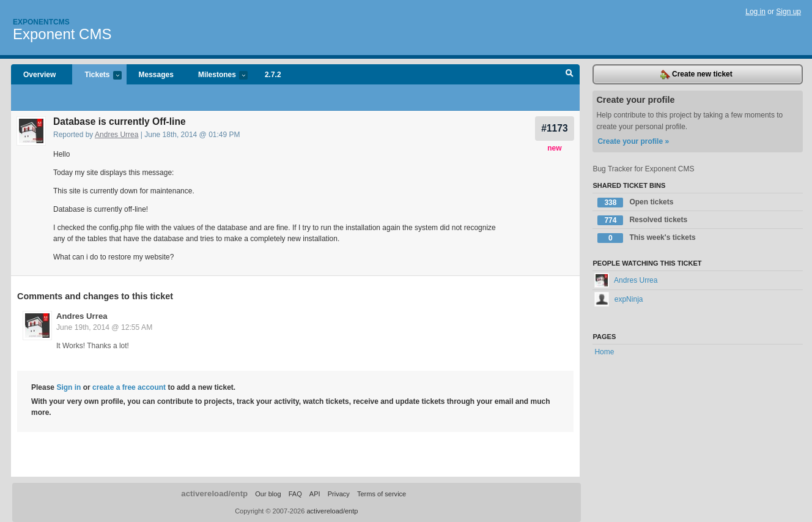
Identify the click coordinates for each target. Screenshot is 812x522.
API (315, 494)
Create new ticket (696, 75)
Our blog (268, 494)
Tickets (97, 76)
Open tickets (635, 203)
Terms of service (382, 494)
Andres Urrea (116, 135)
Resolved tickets (642, 220)
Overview (39, 75)
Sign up (788, 12)
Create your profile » (633, 141)
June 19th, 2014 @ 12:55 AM (104, 327)
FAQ (295, 494)
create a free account (129, 387)
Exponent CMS (62, 34)
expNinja (618, 299)
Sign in (68, 387)
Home (604, 352)
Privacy (339, 494)
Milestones (217, 76)
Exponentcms (41, 22)
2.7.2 (273, 75)
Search (570, 75)
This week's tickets (646, 238)
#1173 (554, 128)
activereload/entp (214, 494)
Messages (156, 75)
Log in (755, 12)
